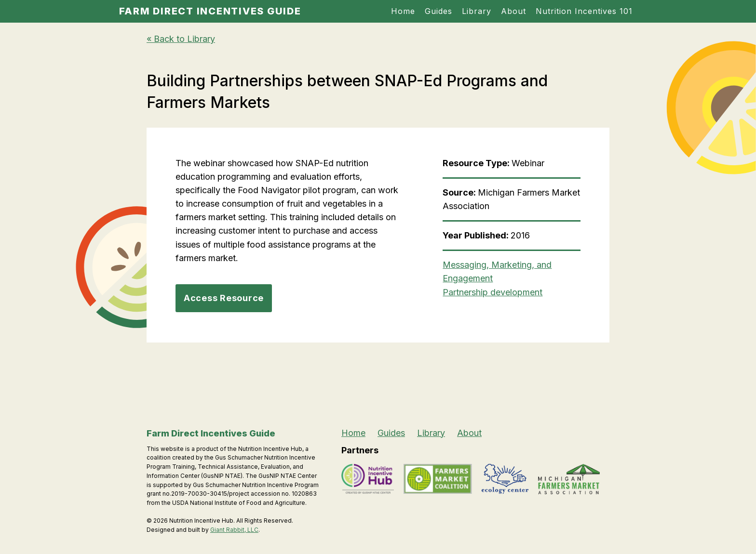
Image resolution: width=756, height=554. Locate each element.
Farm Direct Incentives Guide (210, 11)
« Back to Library (181, 39)
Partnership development (493, 292)
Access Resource (224, 298)
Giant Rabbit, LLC (234, 530)
